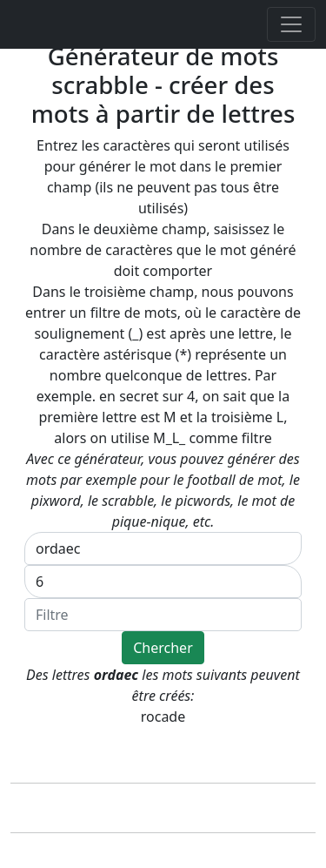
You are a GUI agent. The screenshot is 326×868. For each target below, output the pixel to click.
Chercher (163, 648)
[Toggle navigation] (291, 24)
